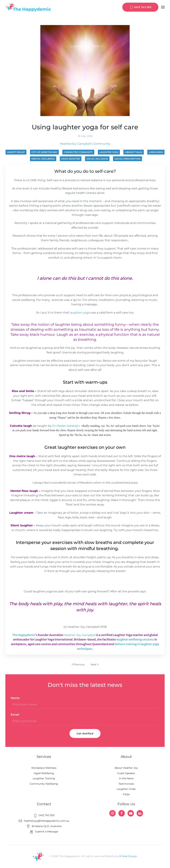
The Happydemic (24, 635)
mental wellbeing (43, 159)
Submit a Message (44, 832)
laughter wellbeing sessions (135, 639)
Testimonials (126, 784)
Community (102, 144)
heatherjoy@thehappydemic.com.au (44, 821)
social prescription (127, 159)
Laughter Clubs (126, 789)
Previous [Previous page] (78, 664)
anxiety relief (16, 152)
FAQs (126, 794)
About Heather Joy (126, 768)
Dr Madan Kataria (65, 426)
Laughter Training (44, 778)
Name (15, 698)
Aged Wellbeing (44, 773)
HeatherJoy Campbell (75, 144)
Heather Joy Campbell (80, 635)
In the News (126, 778)
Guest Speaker (126, 773)
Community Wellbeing (44, 784)
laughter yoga (109, 152)
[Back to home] (28, 7)
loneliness (156, 152)
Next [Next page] (95, 664)
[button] (163, 7)
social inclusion (97, 159)
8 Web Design (128, 856)
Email (15, 715)
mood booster (71, 159)
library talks (134, 152)
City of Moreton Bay (44, 152)
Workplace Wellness (44, 768)
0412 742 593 (140, 7)
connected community (78, 152)
